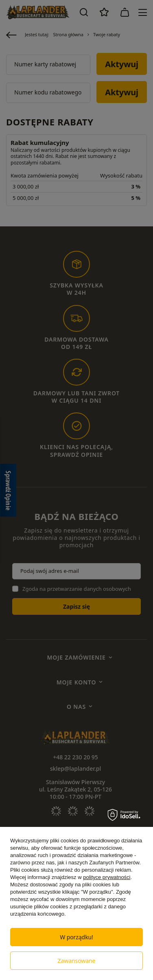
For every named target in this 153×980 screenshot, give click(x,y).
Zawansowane (77, 961)
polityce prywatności (107, 877)
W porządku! (76, 937)
